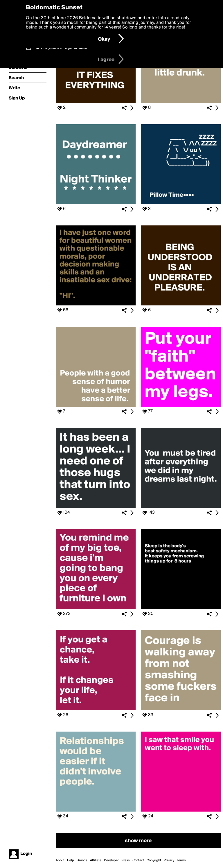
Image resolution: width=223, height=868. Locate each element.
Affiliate (96, 860)
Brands (82, 860)
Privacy (169, 860)
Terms (181, 860)
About (60, 860)
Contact (138, 860)
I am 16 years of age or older (61, 48)
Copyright (154, 860)
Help (71, 860)
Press (126, 860)
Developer (111, 860)
